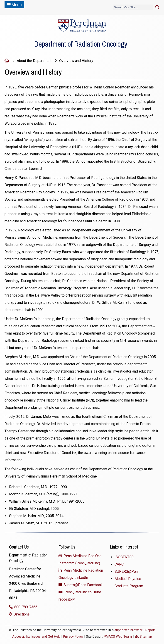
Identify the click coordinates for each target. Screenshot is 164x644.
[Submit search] (157, 7)
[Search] (133, 7)
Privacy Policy (73, 637)
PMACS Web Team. (118, 637)
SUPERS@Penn (127, 572)
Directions (21, 614)
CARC (119, 564)
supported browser (128, 630)
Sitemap (146, 637)
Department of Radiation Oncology (81, 44)
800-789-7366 (25, 607)
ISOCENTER (124, 557)
